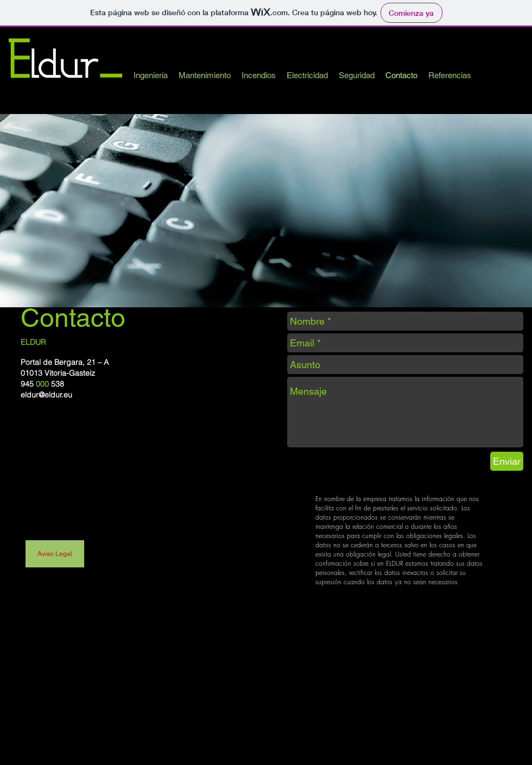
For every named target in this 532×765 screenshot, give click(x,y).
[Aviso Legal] (55, 554)
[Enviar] (507, 461)
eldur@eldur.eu (46, 395)
